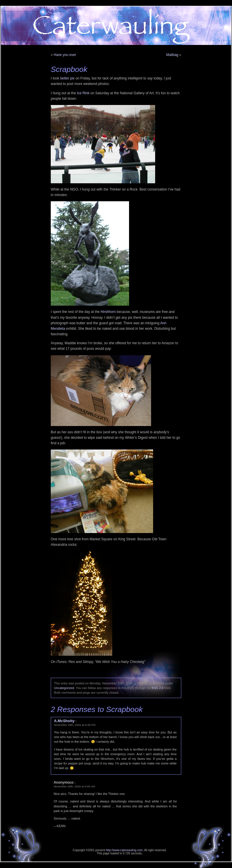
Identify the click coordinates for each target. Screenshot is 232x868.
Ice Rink (83, 93)
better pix (67, 78)
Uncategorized (64, 688)
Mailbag (172, 55)
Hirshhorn (108, 312)
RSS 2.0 (157, 688)
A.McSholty (64, 721)
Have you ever (65, 55)
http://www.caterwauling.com (124, 850)
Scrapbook (69, 69)
